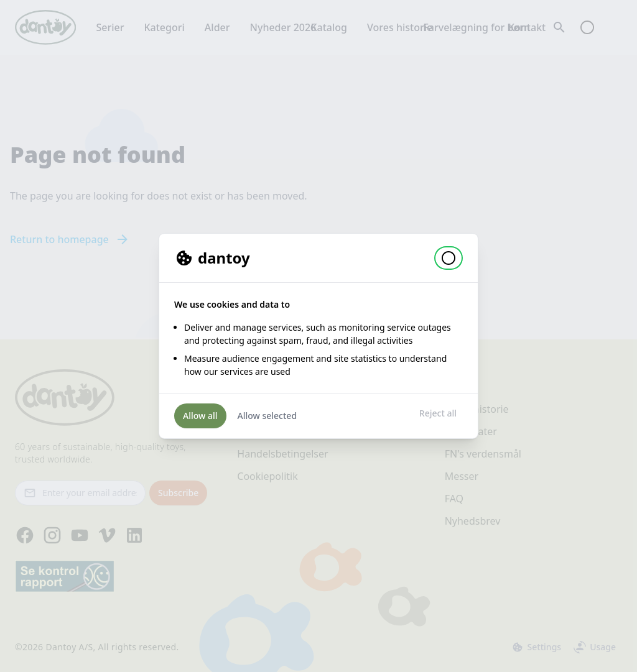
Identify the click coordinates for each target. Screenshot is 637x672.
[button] (449, 258)
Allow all (200, 416)
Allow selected (267, 416)
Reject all (438, 413)
